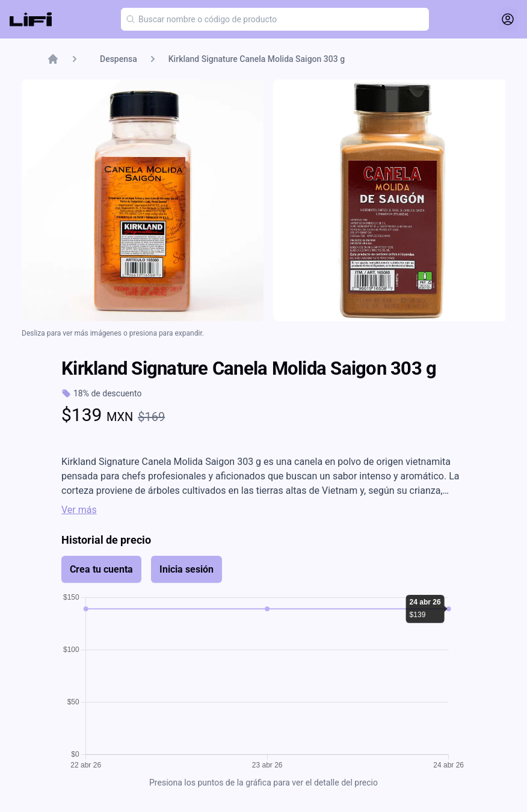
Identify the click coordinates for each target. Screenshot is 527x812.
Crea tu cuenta (101, 569)
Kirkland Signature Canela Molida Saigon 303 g (257, 59)
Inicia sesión (186, 569)
